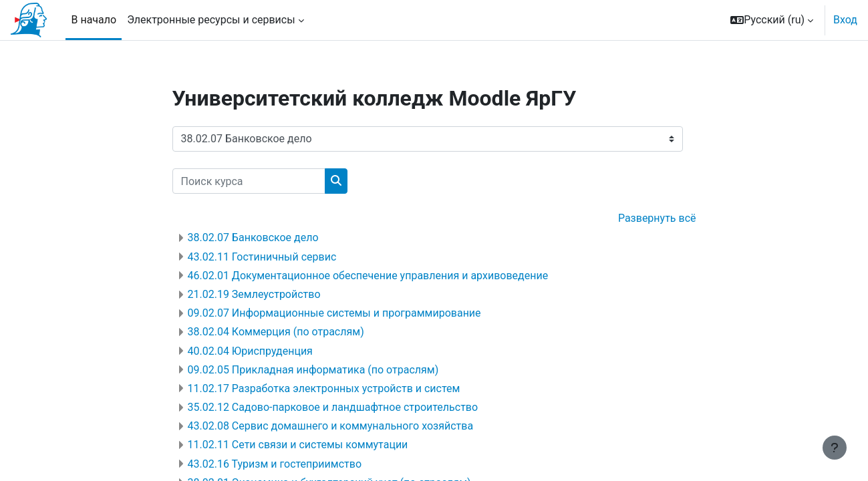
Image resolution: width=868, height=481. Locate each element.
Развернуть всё (657, 218)
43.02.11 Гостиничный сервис (262, 257)
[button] (772, 20)
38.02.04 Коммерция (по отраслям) (276, 332)
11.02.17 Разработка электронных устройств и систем (324, 388)
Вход (845, 20)
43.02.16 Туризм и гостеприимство (275, 464)
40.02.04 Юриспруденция (250, 351)
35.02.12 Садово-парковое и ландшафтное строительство (333, 407)
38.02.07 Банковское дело (253, 237)
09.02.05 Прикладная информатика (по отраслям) (313, 370)
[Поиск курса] (249, 181)
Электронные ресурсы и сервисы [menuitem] (211, 20)
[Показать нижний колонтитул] (835, 448)
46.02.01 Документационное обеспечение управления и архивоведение (368, 276)
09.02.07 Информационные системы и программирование (334, 313)
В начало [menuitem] (94, 20)
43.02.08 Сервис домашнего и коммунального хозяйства (331, 426)
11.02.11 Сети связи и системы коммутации (298, 445)
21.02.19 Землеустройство (254, 294)
